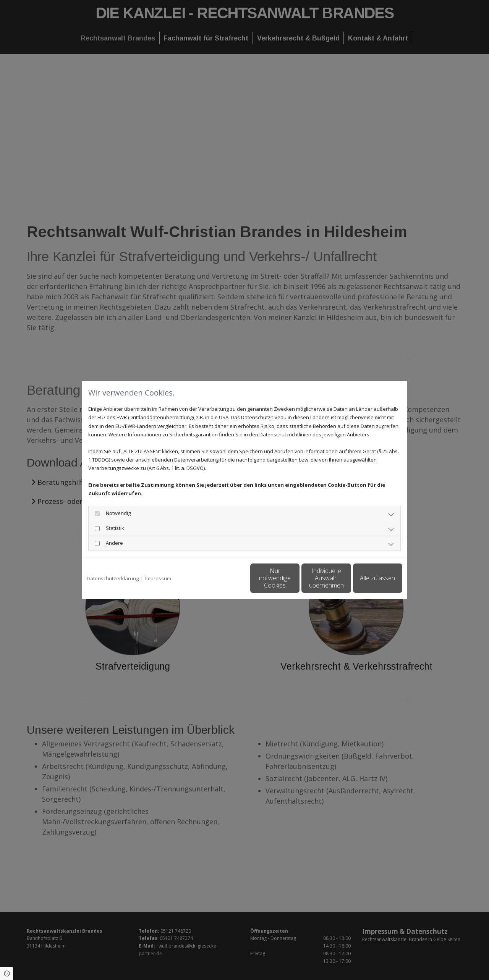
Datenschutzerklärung (113, 578)
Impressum (158, 578)
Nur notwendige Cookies (222, 578)
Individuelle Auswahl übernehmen (295, 578)
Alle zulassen (367, 578)
